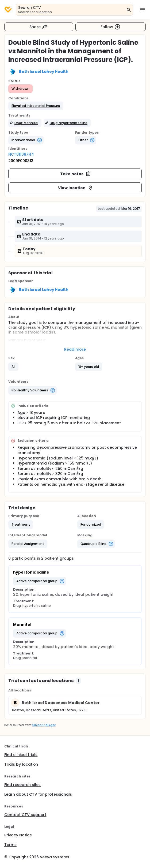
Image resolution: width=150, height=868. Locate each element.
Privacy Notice (18, 835)
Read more (75, 349)
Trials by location (21, 764)
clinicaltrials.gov (44, 725)
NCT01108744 (21, 154)
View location (76, 188)
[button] (36, 106)
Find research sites (22, 785)
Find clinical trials (21, 755)
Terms (10, 845)
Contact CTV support (25, 815)
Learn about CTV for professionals (38, 794)
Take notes (76, 174)
